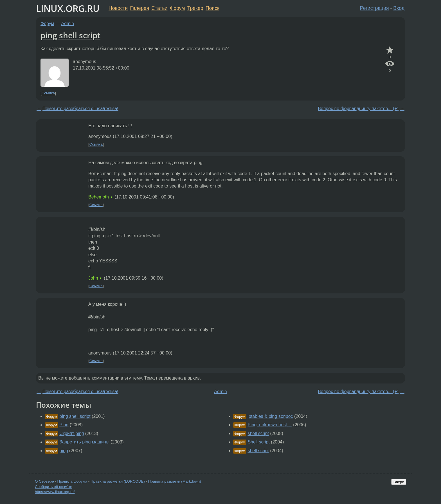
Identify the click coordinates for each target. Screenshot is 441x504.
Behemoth (99, 197)
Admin (68, 24)
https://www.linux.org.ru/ (55, 492)
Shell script (258, 442)
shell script (258, 433)
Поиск (212, 8)
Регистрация (374, 8)
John (93, 278)
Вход (399, 8)
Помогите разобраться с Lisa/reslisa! (80, 109)
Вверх (399, 482)
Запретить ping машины (84, 442)
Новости (118, 8)
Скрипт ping (72, 433)
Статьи (159, 8)
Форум (177, 8)
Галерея (140, 8)
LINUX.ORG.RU (68, 8)
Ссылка (48, 93)
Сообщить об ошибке (54, 487)
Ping (64, 425)
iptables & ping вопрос (270, 416)
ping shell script (70, 35)
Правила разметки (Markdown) (174, 481)
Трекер (195, 8)
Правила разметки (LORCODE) (118, 481)
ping (64, 451)
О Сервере (44, 481)
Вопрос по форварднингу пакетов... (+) (358, 109)
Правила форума (72, 481)
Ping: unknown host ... (270, 425)
